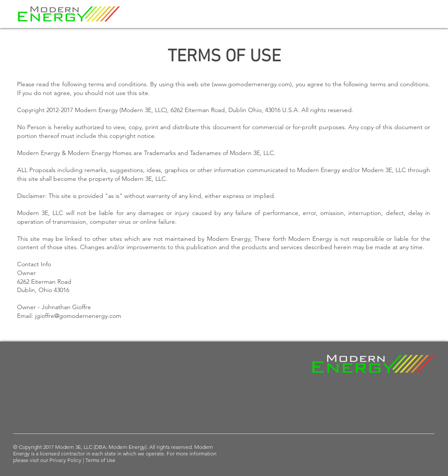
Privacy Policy (66, 460)
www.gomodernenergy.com (252, 84)
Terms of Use (100, 460)
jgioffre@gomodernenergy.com (78, 316)
